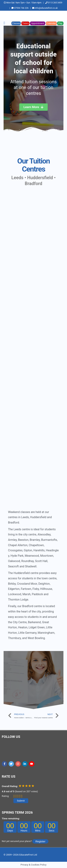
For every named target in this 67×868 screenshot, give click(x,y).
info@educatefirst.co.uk (45, 8)
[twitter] (12, 764)
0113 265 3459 (54, 3)
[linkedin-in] (25, 764)
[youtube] (32, 764)
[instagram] (18, 764)
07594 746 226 (20, 8)
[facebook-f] (5, 764)
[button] (4, 23)
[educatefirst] (33, 217)
